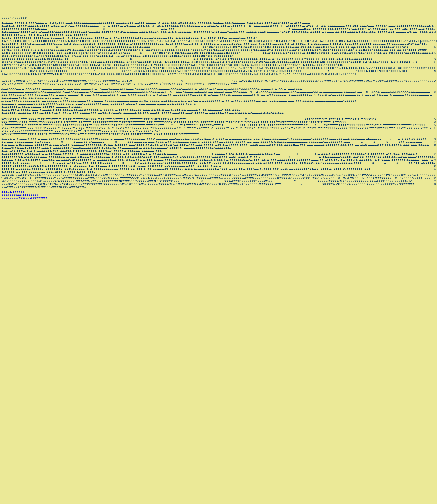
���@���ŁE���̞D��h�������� (24, 198)
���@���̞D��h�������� (20, 195)
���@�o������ (13, 192)
